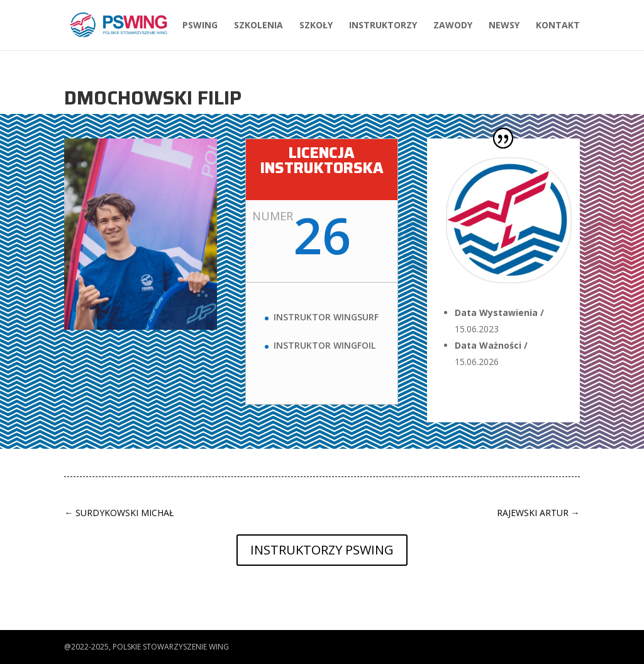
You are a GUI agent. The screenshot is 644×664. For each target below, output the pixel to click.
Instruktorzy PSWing (322, 550)
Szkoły (316, 26)
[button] (20, 648)
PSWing (200, 26)
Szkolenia (258, 26)
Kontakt (558, 26)
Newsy (504, 26)
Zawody (453, 26)
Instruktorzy (383, 26)
